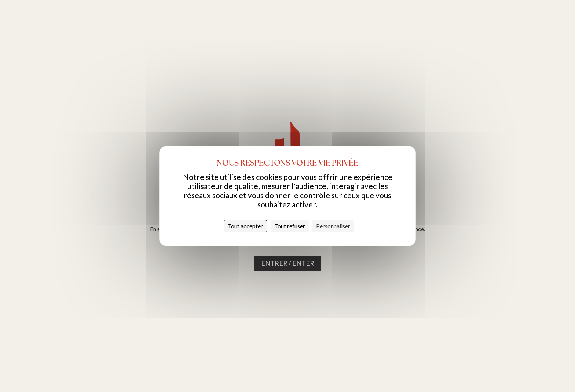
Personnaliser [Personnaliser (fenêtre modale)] (333, 226)
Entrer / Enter (288, 263)
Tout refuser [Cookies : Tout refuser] (290, 226)
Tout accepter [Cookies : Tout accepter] (245, 226)
